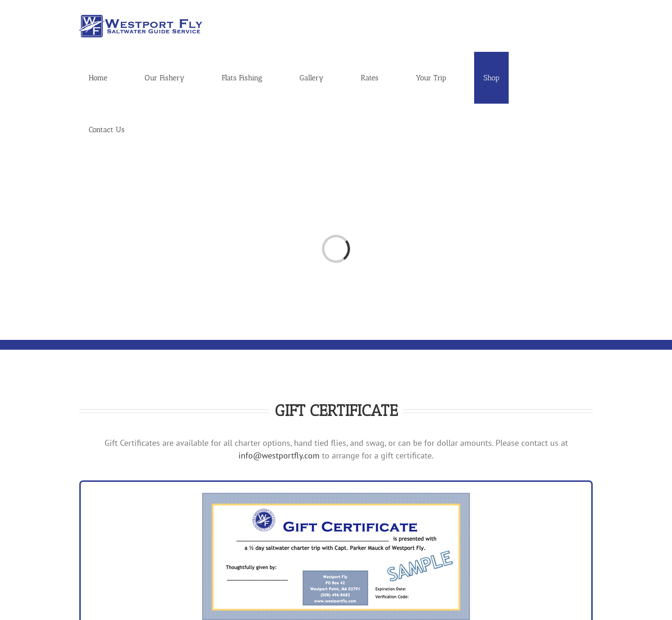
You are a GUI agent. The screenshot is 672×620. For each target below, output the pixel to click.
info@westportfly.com (279, 455)
